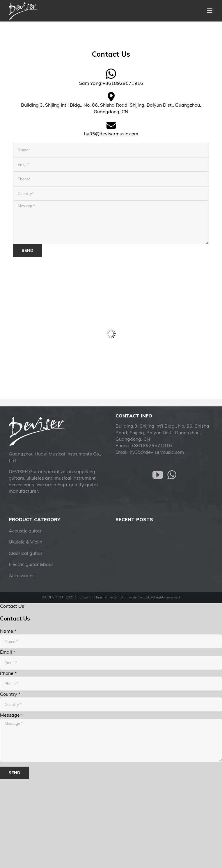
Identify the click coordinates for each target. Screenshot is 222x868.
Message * (11, 715)
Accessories (22, 575)
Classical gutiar (26, 553)
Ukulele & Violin (25, 542)
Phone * (8, 673)
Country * (10, 694)
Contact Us (12, 606)
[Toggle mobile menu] (210, 11)
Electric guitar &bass (31, 564)
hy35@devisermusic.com (157, 452)
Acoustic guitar (25, 531)
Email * (8, 652)
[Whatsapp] (172, 475)
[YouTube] (158, 475)
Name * (8, 631)
